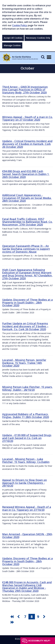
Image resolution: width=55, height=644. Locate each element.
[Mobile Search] (43, 57)
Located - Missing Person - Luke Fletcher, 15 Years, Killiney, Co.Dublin (26, 460)
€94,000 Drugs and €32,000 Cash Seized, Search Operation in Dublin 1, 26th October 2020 (26, 174)
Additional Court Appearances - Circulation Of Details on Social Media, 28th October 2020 (27, 198)
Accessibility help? (39, 641)
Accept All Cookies (13, 38)
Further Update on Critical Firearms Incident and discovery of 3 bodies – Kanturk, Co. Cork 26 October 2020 (25, 326)
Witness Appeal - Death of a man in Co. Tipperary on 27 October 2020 (27, 118)
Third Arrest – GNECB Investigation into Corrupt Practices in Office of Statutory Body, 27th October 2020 (25, 90)
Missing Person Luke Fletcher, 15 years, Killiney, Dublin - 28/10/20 (27, 388)
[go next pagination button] (45, 617)
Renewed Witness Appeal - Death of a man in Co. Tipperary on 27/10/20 (27, 508)
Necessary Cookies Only (38, 38)
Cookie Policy (20, 25)
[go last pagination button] (13, 622)
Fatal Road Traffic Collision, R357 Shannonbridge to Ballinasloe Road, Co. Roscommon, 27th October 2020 (27, 222)
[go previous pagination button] (19, 617)
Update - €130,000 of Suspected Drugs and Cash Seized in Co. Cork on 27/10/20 (27, 438)
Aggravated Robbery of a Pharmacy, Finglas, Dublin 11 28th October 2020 (26, 416)
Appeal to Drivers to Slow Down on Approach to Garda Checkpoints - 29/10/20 (24, 483)
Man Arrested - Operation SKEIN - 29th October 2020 (27, 536)
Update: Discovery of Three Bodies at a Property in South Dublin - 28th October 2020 (27, 303)
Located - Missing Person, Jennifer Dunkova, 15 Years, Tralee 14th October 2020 (24, 363)
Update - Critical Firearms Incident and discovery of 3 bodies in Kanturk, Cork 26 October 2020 (27, 144)
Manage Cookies (12, 45)
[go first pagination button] (12, 617)
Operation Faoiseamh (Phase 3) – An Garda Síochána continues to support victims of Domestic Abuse (26, 249)
